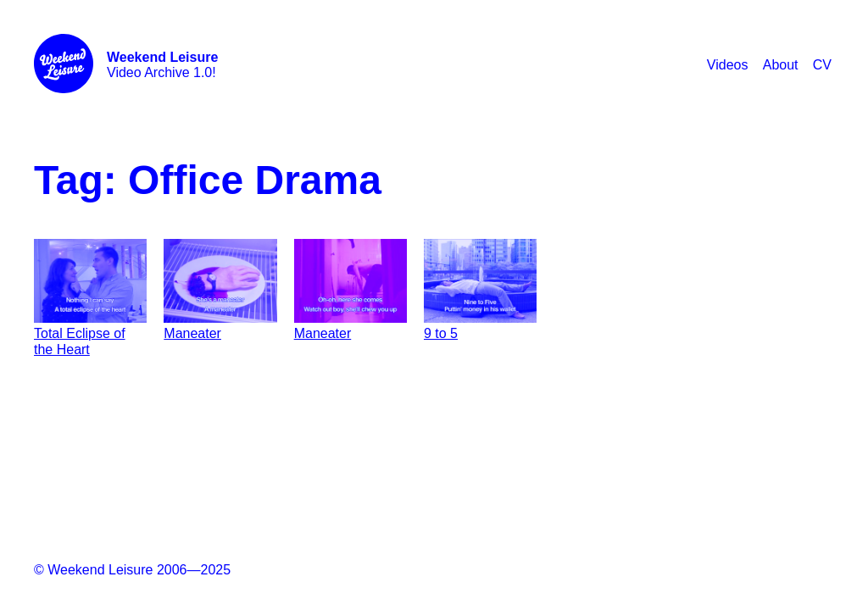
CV (822, 65)
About (781, 65)
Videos (728, 65)
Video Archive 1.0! (162, 65)
